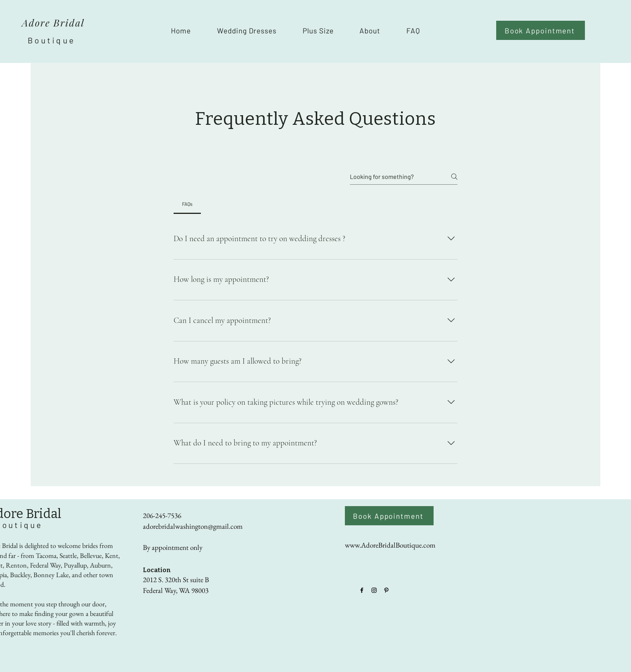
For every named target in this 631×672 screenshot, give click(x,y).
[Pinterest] (386, 590)
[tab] (187, 204)
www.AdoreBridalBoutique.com (390, 545)
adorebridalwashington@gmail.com (193, 526)
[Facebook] (362, 590)
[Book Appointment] (541, 30)
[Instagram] (374, 590)
